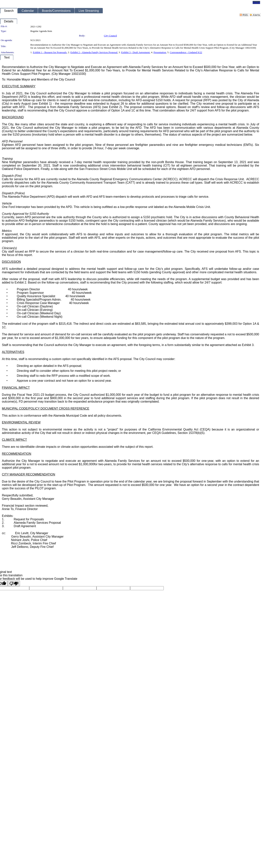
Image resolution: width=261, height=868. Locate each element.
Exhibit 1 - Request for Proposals (50, 52)
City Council (110, 36)
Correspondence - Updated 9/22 (186, 52)
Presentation (160, 52)
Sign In (256, 2)
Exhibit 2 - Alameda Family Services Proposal (94, 52)
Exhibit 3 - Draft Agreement (135, 52)
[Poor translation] (14, 583)
